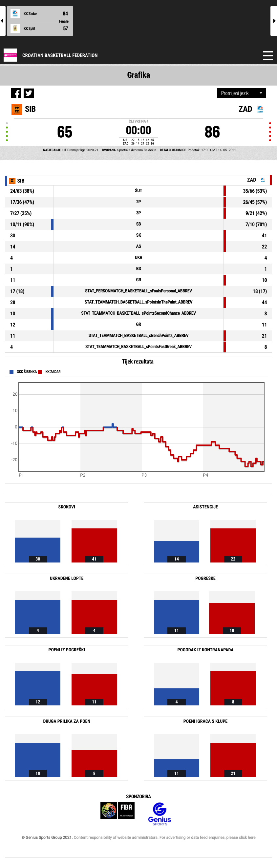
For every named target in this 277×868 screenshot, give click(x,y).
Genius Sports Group (160, 814)
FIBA (117, 814)
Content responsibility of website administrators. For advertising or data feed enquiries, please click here (164, 838)
